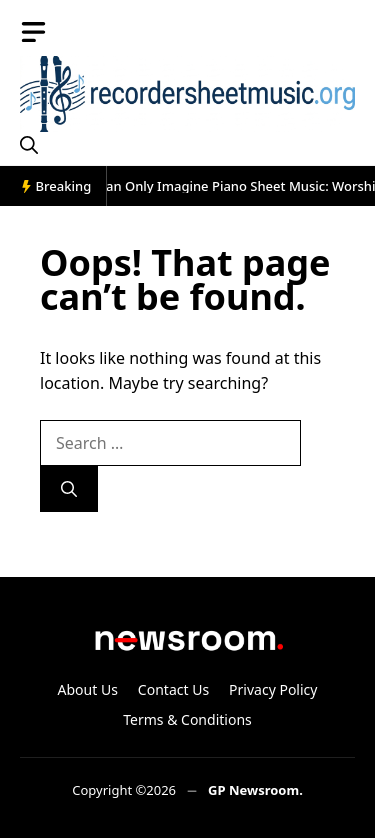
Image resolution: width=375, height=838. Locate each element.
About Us (88, 689)
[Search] (69, 489)
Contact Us (173, 689)
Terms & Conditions (187, 719)
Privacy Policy (273, 689)
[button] (29, 144)
